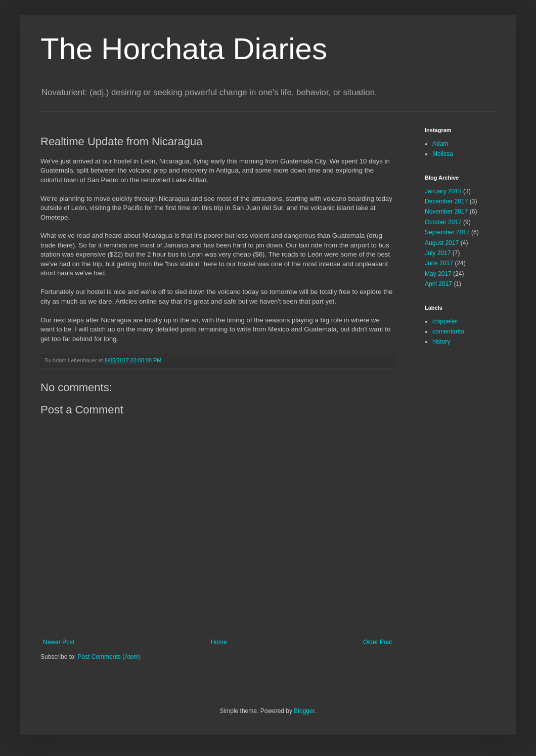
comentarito (448, 331)
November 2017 (446, 212)
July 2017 (438, 253)
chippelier (445, 321)
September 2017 (447, 232)
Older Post (377, 642)
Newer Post (59, 642)
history (441, 342)
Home (219, 642)
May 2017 (438, 274)
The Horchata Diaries (184, 49)
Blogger (304, 711)
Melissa (443, 154)
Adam (440, 144)
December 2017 (446, 201)
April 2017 (438, 284)
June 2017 (439, 263)
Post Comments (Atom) (109, 657)
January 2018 (443, 191)
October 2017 (443, 222)
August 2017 (442, 243)
